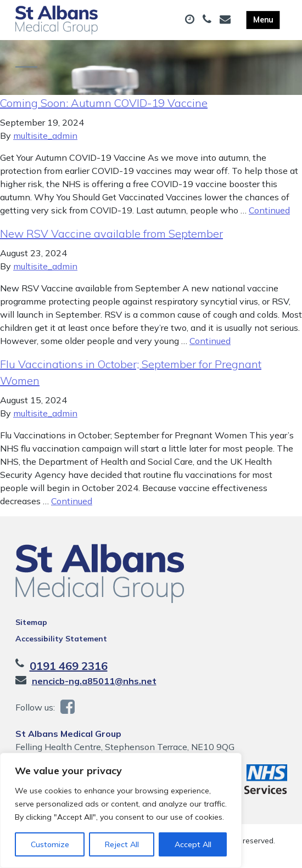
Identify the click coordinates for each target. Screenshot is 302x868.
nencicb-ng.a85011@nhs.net (94, 681)
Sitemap (31, 622)
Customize (50, 844)
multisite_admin (45, 136)
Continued (269, 210)
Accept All (193, 844)
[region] (121, 810)
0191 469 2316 (69, 666)
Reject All (122, 844)
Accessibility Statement (61, 639)
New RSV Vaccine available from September (111, 233)
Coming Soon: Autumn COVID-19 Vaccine (104, 103)
